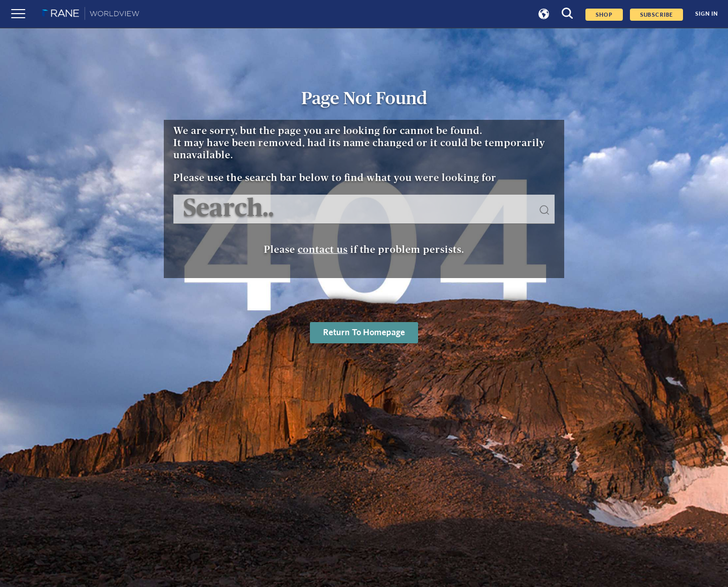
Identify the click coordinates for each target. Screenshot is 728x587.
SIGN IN (707, 14)
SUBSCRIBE (657, 15)
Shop (604, 15)
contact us (323, 250)
